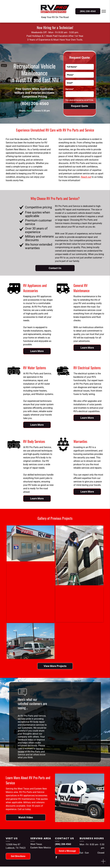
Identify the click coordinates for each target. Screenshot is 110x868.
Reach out (86, 177)
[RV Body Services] (14, 451)
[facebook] (56, 858)
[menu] (104, 11)
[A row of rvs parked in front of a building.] (69, 604)
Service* (70, 89)
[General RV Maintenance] (63, 295)
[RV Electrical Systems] (63, 377)
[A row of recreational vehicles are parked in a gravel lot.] (24, 592)
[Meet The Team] (63, 451)
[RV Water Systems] (14, 377)
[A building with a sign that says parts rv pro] (29, 543)
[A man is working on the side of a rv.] (76, 555)
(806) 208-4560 (35, 104)
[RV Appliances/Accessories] (14, 295)
